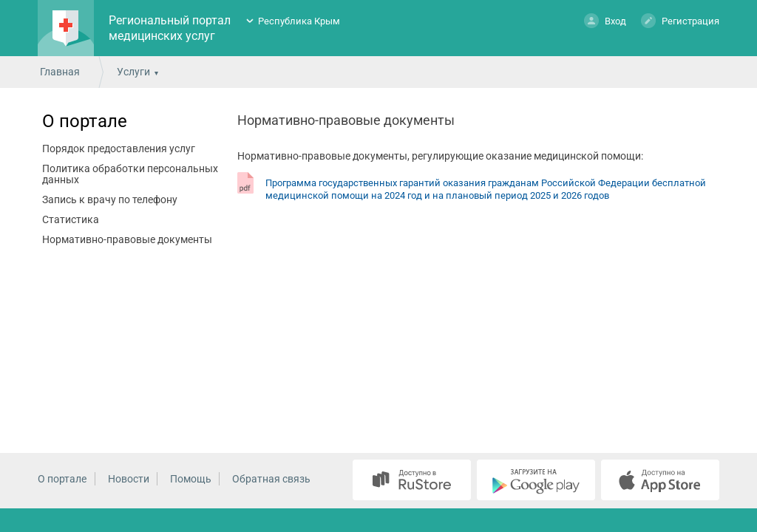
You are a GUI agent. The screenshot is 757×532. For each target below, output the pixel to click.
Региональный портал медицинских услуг (170, 28)
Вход (605, 20)
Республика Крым (299, 21)
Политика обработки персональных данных (130, 174)
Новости (129, 479)
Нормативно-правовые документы (127, 239)
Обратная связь (271, 479)
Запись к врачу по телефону (110, 199)
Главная (60, 72)
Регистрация (680, 20)
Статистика (71, 219)
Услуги (133, 72)
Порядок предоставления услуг (119, 149)
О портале (85, 121)
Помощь (191, 479)
